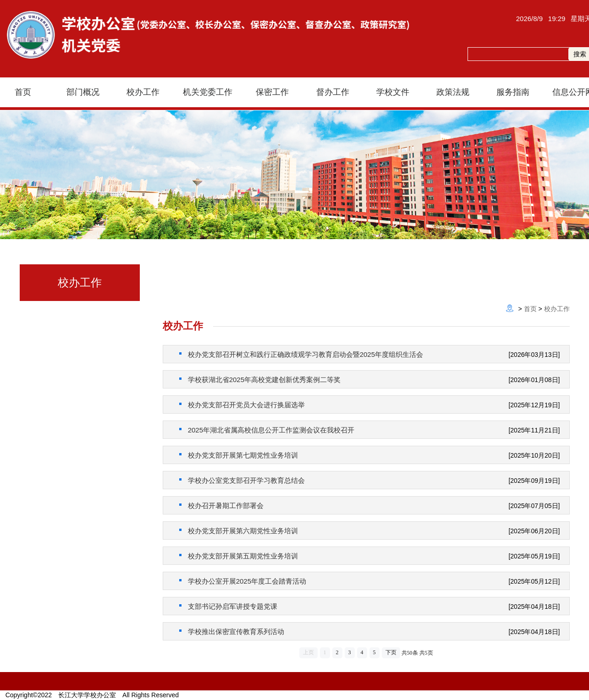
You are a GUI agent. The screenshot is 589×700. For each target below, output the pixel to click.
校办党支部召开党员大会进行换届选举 (242, 405)
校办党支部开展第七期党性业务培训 (239, 455)
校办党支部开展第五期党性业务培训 (239, 556)
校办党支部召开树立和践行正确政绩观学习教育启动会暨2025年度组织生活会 (301, 354)
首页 (530, 309)
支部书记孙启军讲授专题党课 (228, 606)
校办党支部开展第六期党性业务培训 (239, 531)
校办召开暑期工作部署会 (221, 506)
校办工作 (557, 309)
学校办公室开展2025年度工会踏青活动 (243, 581)
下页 (391, 652)
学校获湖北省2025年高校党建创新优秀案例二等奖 (260, 380)
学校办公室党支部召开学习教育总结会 (242, 480)
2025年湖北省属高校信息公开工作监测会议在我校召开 (267, 430)
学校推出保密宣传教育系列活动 (232, 632)
